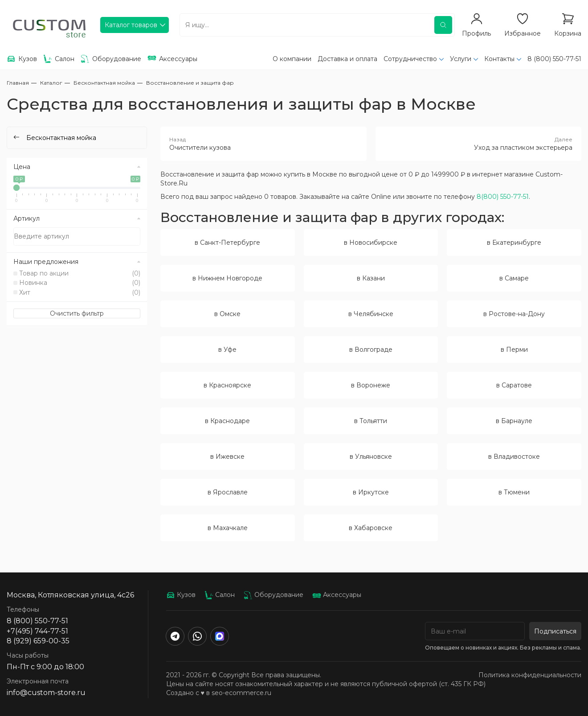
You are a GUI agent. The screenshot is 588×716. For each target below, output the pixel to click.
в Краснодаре (227, 421)
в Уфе (227, 350)
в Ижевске (227, 457)
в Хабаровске (371, 528)
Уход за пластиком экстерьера (479, 144)
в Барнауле (514, 421)
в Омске (227, 314)
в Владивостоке (514, 457)
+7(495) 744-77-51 (37, 631)
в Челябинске (371, 314)
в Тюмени (514, 492)
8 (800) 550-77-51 (554, 59)
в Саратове (514, 385)
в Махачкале (228, 528)
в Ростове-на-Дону (514, 314)
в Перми (514, 350)
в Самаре (514, 278)
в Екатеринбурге (514, 243)
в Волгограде (371, 350)
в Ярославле (228, 492)
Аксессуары (337, 595)
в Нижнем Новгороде (227, 278)
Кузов (181, 595)
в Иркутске (371, 492)
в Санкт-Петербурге (227, 243)
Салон (220, 595)
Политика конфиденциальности (530, 675)
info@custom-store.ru (46, 693)
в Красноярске (227, 385)
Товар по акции (80, 273)
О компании (292, 59)
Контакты (499, 59)
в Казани (371, 278)
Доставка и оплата (347, 59)
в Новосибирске (371, 243)
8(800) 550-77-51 (503, 197)
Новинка (80, 283)
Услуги (461, 59)
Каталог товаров (131, 25)
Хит (80, 292)
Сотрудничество (410, 59)
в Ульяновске (371, 457)
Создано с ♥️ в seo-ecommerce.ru (219, 693)
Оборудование (274, 595)
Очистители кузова (263, 144)
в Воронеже (371, 385)
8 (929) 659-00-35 (38, 641)
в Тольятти (371, 421)
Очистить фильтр (77, 313)
